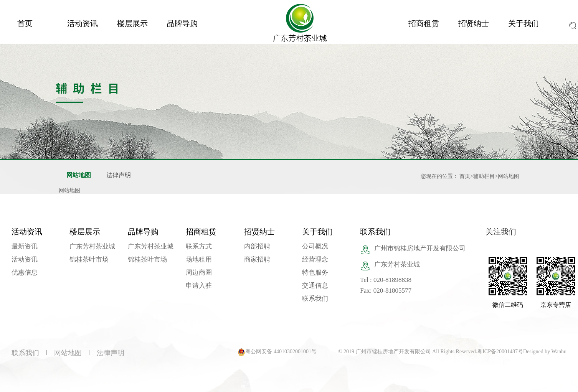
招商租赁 (424, 23)
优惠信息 (25, 273)
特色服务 (315, 273)
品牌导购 (182, 23)
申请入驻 (199, 286)
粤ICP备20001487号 (500, 352)
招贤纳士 (474, 23)
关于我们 (524, 23)
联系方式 (199, 246)
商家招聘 (257, 259)
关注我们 (501, 232)
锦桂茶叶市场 (89, 259)
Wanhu (559, 352)
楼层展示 (132, 23)
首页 (25, 23)
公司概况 (315, 246)
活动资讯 (83, 23)
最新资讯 (25, 246)
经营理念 (315, 259)
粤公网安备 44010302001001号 (281, 352)
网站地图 (79, 175)
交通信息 (315, 286)
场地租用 (199, 259)
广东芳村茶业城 (92, 246)
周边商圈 (199, 273)
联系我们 (315, 299)
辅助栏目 (484, 176)
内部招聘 (257, 246)
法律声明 (119, 175)
